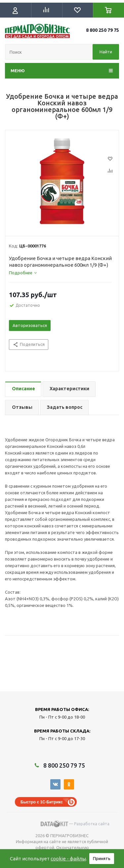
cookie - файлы (68, 859)
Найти (106, 52)
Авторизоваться (30, 325)
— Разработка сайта (75, 824)
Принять (102, 858)
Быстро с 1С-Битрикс (42, 802)
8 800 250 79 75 (103, 30)
